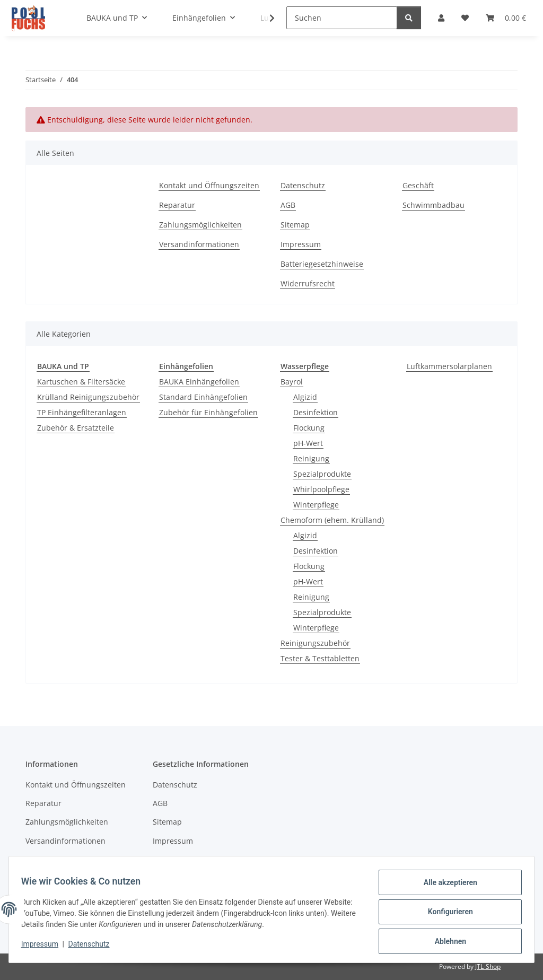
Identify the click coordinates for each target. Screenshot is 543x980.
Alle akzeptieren (445, 887)
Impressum (45, 947)
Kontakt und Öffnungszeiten (209, 185)
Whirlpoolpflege (321, 489)
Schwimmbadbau (433, 205)
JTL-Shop (488, 966)
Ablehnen (445, 942)
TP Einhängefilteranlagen (82, 412)
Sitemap (295, 225)
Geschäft (418, 185)
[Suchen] (342, 18)
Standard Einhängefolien (203, 397)
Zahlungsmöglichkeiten (200, 225)
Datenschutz (94, 947)
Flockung (309, 428)
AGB (288, 205)
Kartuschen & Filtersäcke (81, 382)
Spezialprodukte (322, 474)
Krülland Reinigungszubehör (88, 397)
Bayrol (292, 382)
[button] (265, 18)
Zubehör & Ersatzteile (76, 428)
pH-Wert (308, 443)
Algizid (305, 397)
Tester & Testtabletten (320, 658)
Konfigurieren (445, 915)
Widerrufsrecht (308, 283)
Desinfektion (316, 412)
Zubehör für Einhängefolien (208, 412)
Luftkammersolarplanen (449, 366)
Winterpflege (316, 505)
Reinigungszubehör (315, 643)
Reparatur (177, 205)
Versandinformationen (199, 244)
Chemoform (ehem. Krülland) (332, 520)
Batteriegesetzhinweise (322, 264)
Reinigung (311, 458)
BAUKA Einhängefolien (199, 382)
